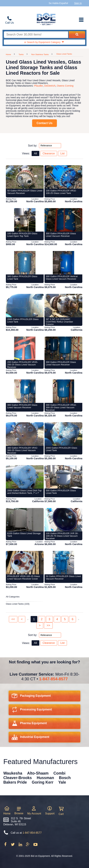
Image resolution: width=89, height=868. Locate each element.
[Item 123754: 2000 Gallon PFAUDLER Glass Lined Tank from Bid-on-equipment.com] (63, 434)
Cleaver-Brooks (18, 778)
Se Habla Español (58, 3)
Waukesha (13, 773)
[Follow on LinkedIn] (21, 845)
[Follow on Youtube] (35, 845)
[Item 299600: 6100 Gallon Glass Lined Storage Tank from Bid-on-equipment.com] (25, 520)
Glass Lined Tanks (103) (18, 604)
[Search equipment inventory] (36, 35)
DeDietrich (50, 86)
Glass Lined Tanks (64, 54)
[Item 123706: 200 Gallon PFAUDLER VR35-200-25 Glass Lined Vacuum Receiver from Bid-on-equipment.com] (25, 348)
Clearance (49, 153)
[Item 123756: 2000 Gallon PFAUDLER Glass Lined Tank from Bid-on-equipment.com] (25, 306)
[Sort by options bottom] (50, 635)
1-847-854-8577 (53, 679)
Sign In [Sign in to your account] (78, 3)
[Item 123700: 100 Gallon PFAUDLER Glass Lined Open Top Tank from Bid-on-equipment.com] (25, 220)
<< (13, 619)
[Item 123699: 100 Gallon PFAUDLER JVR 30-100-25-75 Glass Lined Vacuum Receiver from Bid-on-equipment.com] (63, 520)
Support (50, 810)
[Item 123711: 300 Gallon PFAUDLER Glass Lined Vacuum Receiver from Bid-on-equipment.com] (63, 220)
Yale (62, 782)
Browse (19, 811)
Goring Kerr (43, 782)
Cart (61, 811)
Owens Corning (65, 86)
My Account (34, 810)
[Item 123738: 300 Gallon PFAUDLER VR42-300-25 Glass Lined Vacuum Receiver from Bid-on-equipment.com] (25, 434)
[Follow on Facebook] (6, 845)
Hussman (45, 778)
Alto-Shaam (38, 773)
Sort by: (33, 145)
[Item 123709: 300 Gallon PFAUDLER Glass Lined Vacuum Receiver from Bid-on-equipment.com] (63, 348)
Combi (60, 773)
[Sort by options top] (50, 146)
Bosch (65, 778)
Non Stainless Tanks (40, 54)
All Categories (13, 597)
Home (8, 54)
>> (48, 625)
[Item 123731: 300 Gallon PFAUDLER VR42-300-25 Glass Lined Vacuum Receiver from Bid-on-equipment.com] (63, 391)
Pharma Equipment (29, 724)
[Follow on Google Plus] (28, 845)
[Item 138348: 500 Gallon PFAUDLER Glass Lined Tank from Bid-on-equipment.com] (63, 477)
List (62, 153)
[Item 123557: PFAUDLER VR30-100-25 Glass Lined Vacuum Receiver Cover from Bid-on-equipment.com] (25, 563)
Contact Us (44, 123)
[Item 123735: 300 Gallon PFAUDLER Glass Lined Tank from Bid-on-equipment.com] (25, 263)
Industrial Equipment (31, 738)
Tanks (21, 54)
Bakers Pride (15, 782)
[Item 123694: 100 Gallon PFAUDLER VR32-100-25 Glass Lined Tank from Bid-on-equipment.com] (63, 177)
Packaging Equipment (31, 697)
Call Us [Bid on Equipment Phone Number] (10, 23)
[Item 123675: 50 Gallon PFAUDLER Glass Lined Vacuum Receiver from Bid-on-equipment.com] (63, 563)
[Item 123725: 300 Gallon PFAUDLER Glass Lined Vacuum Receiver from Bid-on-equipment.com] (25, 391)
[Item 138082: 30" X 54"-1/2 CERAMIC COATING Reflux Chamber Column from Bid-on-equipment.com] (63, 306)
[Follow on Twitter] (13, 845)
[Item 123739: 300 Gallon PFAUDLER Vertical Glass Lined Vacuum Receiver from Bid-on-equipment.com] (63, 263)
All (35, 153)
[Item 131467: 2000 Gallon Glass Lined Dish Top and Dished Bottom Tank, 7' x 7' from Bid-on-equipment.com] (25, 477)
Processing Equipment (32, 711)
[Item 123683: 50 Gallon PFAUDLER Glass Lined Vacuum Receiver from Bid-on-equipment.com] (25, 177)
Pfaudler (39, 86)
